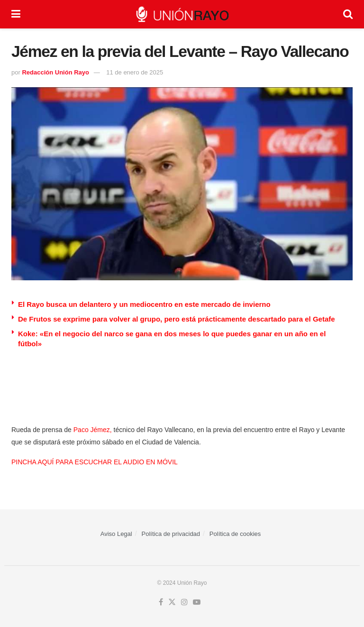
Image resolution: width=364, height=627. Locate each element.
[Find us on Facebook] (161, 602)
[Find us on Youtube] (197, 602)
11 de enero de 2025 (135, 72)
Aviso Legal (116, 534)
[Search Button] (348, 14)
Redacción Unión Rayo (55, 72)
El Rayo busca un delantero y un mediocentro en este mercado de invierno (144, 304)
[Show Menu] (16, 14)
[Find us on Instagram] (184, 602)
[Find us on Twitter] (172, 602)
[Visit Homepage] (182, 14)
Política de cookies (235, 534)
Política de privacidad (171, 534)
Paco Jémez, (93, 430)
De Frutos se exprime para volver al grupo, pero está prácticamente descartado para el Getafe (177, 319)
